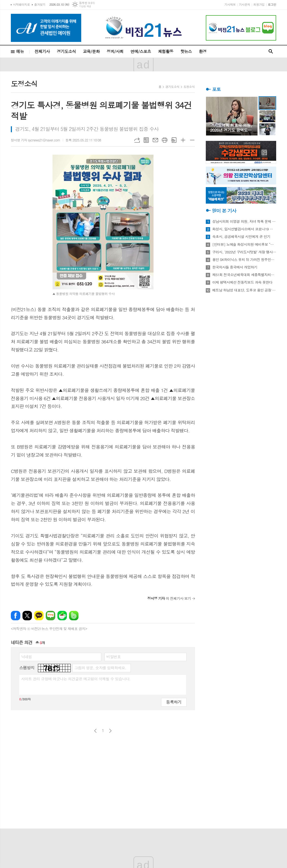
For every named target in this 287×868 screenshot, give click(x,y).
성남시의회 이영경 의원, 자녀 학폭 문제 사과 (244, 221)
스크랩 (174, 140)
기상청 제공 (85, 6)
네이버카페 (62, 616)
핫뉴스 (186, 51)
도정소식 (189, 87)
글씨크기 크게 (183, 140)
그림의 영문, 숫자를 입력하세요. (100, 668)
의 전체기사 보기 (169, 598)
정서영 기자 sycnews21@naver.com (35, 140)
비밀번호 (114, 657)
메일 (155, 140)
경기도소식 (66, 51)
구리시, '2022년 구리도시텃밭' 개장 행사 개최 (244, 252)
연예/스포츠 (141, 51)
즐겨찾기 (40, 4)
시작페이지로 (21, 4)
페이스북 (16, 616)
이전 (95, 731)
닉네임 (26, 657)
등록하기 (174, 702)
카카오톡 (39, 616)
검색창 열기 (271, 52)
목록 (146, 140)
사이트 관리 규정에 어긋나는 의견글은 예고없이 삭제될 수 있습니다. (76, 679)
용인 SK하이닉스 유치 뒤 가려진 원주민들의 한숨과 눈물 (244, 260)
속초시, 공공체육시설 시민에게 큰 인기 (241, 237)
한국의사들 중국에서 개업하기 (235, 267)
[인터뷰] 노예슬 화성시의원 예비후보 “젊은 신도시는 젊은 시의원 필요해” (244, 244)
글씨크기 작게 (192, 140)
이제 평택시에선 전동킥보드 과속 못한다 (242, 282)
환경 (203, 51)
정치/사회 (115, 51)
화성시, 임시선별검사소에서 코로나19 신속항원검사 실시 (244, 229)
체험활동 (166, 51)
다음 (110, 731)
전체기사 (42, 51)
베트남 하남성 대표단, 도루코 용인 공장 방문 (244, 290)
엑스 (27, 616)
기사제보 (230, 4)
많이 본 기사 (224, 211)
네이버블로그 (50, 616)
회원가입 (259, 4)
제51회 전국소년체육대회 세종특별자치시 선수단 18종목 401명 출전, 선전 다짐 (244, 275)
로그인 (272, 4)
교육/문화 (91, 51)
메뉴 (20, 51)
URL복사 (137, 140)
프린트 (165, 140)
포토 (216, 89)
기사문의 (244, 4)
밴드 (74, 616)
